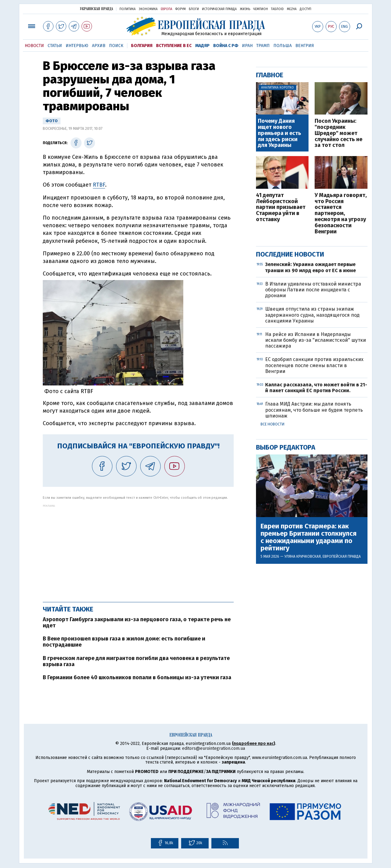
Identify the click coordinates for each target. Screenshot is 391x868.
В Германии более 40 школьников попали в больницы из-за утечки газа (137, 677)
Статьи (55, 46)
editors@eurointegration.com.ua (214, 748)
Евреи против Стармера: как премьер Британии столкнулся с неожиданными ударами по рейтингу (309, 537)
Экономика (148, 9)
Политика (128, 9)
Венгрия (305, 46)
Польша (283, 46)
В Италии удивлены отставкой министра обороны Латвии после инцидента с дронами (313, 290)
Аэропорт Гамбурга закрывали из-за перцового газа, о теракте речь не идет (137, 622)
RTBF (99, 185)
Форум (181, 9)
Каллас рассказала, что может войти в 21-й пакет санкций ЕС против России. (316, 388)
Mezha (292, 9)
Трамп (263, 46)
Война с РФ (226, 46)
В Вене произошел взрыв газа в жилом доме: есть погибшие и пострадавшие (124, 642)
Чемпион (261, 9)
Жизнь (245, 9)
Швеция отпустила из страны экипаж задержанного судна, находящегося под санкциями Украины (312, 315)
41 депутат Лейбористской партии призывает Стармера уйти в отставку (281, 208)
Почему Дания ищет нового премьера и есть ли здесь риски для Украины (280, 133)
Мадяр (202, 46)
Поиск (116, 46)
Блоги (194, 9)
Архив (99, 46)
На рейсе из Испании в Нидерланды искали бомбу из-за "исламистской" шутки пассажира (316, 340)
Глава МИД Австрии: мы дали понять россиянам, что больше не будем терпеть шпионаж (314, 410)
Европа (166, 9)
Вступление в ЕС (174, 46)
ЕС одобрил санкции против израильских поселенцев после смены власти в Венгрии (314, 365)
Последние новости (290, 254)
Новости (34, 46)
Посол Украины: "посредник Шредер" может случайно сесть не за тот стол (338, 133)
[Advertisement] (138, 550)
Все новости (272, 424)
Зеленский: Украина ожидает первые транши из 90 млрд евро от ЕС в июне (311, 267)
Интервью (77, 46)
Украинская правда (97, 9)
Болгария (142, 46)
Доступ (305, 9)
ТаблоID (277, 9)
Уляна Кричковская (303, 556)
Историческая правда (219, 9)
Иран (247, 46)
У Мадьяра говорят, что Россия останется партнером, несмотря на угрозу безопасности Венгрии (341, 214)
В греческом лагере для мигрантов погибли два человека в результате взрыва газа (136, 661)
